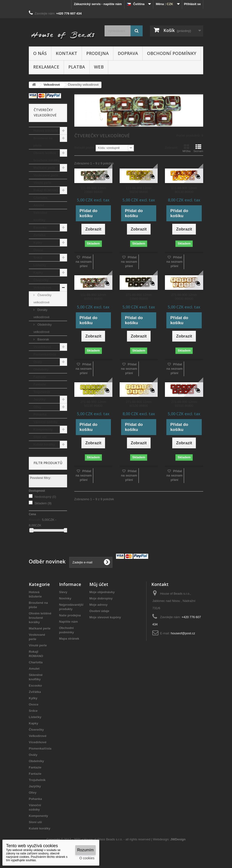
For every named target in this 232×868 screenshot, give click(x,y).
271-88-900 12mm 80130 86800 (139, 404)
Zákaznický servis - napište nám (98, 4)
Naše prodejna (70, 615)
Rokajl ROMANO (46, 190)
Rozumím (85, 850)
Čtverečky (41, 280)
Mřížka (187, 148)
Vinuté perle (42, 183)
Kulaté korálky (44, 444)
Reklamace (46, 67)
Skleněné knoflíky (40, 216)
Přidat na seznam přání (84, 262)
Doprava (128, 53)
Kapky (38, 273)
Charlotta (40, 198)
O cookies (87, 858)
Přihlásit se (192, 4)
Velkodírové (42, 288)
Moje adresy (98, 605)
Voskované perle (46, 175)
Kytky (38, 242)
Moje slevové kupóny (105, 617)
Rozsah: (35, 520)
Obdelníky (41, 369)
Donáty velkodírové (41, 313)
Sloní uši (40, 437)
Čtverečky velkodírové (42, 299)
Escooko (40, 227)
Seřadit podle (84, 148)
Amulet (39, 205)
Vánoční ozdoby (46, 422)
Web (99, 67)
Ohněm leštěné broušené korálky (46, 157)
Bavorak (43, 339)
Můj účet (99, 584)
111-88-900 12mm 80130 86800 (184, 190)
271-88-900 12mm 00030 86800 (184, 297)
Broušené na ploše (43, 142)
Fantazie (40, 377)
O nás (40, 53)
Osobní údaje (99, 611)
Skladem (43, 503)
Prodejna (97, 53)
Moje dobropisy (101, 598)
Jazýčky (39, 399)
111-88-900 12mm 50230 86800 (139, 190)
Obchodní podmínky (172, 53)
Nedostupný (45, 497)
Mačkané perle (44, 168)
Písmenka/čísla (45, 354)
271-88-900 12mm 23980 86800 (139, 297)
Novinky (65, 598)
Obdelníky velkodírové (43, 328)
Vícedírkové (42, 347)
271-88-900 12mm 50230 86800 (93, 404)
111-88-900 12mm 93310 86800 (93, 297)
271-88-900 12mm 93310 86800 (184, 404)
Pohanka (40, 414)
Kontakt (66, 53)
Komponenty (43, 429)
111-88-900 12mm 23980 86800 (93, 190)
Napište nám (68, 622)
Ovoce (38, 250)
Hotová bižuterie (46, 131)
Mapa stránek (69, 639)
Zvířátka (39, 235)
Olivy (37, 407)
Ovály (38, 362)
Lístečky (40, 265)
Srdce (38, 257)
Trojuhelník (42, 392)
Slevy (63, 592)
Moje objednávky (102, 592)
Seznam (198, 148)
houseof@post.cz (183, 633)
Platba (77, 67)
